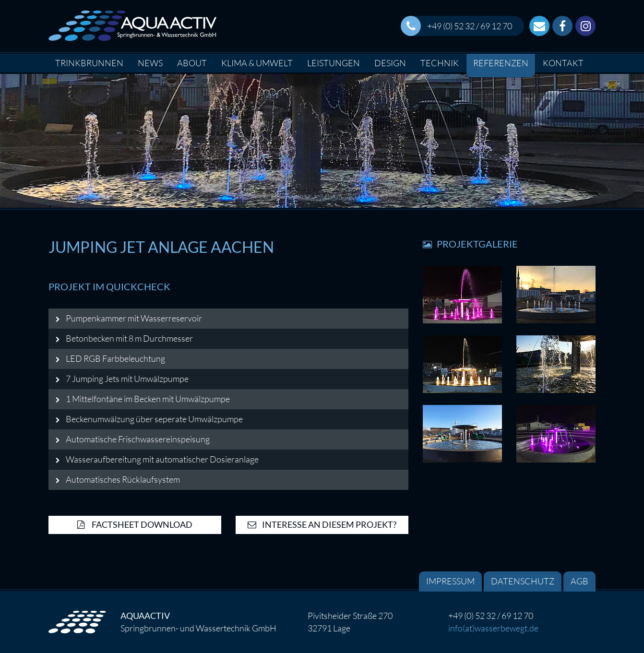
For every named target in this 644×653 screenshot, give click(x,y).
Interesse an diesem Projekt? (322, 524)
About (192, 63)
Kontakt (563, 63)
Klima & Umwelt (257, 63)
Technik (440, 63)
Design (390, 63)
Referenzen (501, 63)
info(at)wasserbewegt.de (493, 628)
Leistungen (334, 63)
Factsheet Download (135, 524)
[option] (322, 141)
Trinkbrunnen (89, 63)
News (150, 63)
